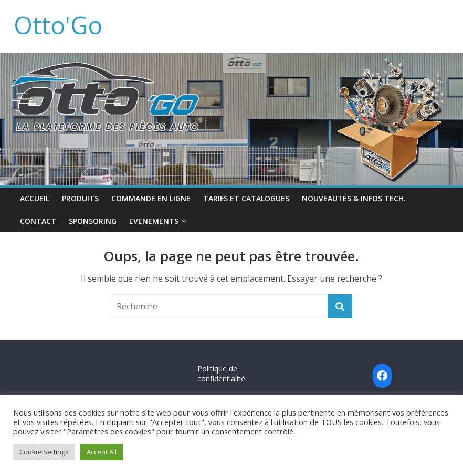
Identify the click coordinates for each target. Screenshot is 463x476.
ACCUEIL (35, 198)
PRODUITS (80, 198)
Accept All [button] (102, 452)
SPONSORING (93, 221)
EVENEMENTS (154, 221)
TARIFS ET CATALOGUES (246, 198)
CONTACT (38, 221)
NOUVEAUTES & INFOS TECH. (354, 198)
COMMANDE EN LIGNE (151, 198)
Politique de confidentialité (221, 374)
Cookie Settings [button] (44, 452)
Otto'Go (58, 25)
